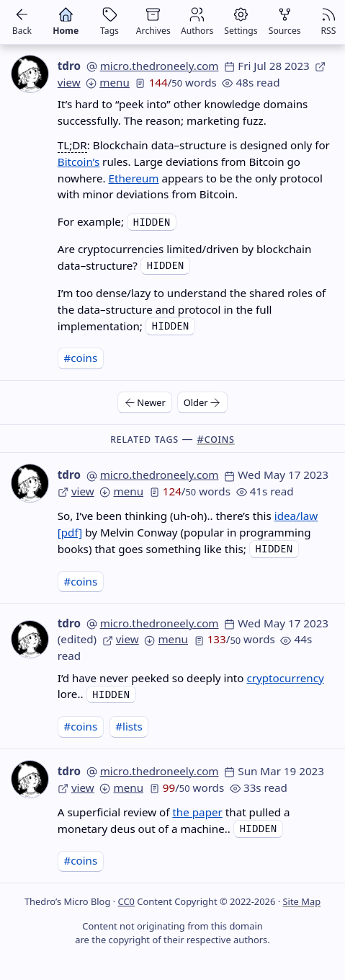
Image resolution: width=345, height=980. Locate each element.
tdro (69, 66)
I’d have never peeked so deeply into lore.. (191, 686)
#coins (80, 358)
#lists (129, 726)
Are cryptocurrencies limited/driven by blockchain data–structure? (185, 257)
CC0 (126, 901)
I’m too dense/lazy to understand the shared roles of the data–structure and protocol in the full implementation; (192, 309)
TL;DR (72, 145)
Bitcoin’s (79, 162)
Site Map (302, 901)
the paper (197, 812)
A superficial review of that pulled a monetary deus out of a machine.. (174, 820)
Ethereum (134, 178)
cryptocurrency (285, 678)
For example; (92, 221)
